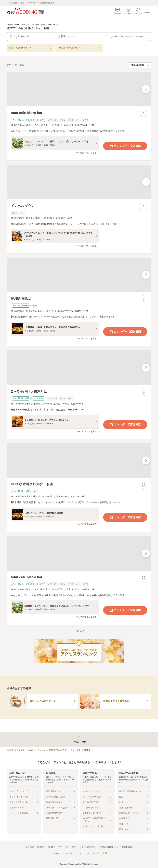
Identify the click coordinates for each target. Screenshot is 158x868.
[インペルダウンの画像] (79, 182)
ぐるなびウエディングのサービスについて (70, 853)
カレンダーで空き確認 (125, 146)
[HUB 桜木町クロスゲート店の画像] (79, 461)
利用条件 (52, 847)
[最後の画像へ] (146, 89)
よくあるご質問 (100, 853)
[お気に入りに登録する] (143, 113)
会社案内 (30, 847)
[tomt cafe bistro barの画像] (79, 89)
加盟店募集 (127, 847)
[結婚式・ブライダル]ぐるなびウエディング (26, 750)
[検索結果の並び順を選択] (140, 65)
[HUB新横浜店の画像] (79, 275)
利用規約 (41, 847)
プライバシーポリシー (69, 847)
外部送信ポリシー (90, 847)
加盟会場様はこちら (110, 847)
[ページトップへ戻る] (79, 739)
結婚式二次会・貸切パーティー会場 (65, 750)
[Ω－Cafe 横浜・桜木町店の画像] (79, 368)
